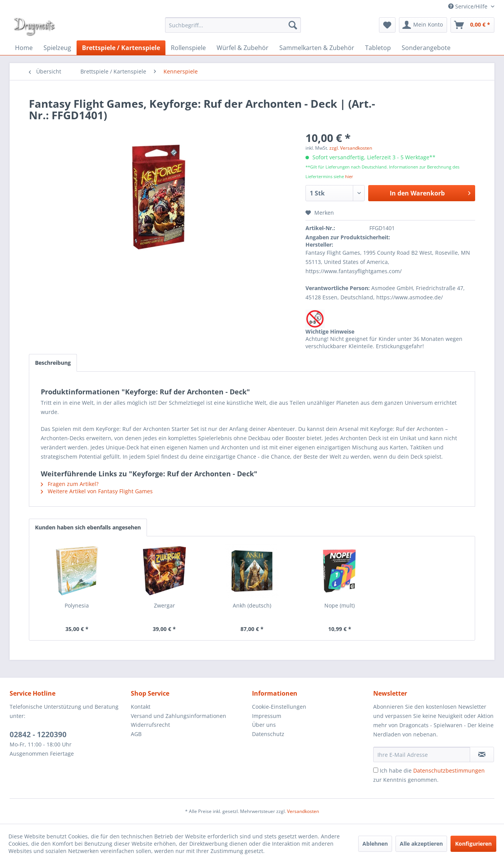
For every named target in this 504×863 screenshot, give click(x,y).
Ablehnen (375, 844)
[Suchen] (293, 25)
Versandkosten (303, 811)
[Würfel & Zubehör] (243, 48)
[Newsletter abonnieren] (482, 754)
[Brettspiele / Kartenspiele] (121, 48)
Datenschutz (268, 734)
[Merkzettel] (387, 25)
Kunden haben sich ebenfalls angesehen (88, 527)
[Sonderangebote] (426, 48)
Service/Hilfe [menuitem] (469, 6)
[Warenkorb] (472, 25)
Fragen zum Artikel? (70, 484)
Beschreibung (53, 363)
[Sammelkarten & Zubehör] (317, 48)
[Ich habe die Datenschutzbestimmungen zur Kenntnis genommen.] (376, 770)
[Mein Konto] (423, 25)
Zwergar (164, 605)
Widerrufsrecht (150, 725)
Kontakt (141, 707)
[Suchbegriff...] (233, 25)
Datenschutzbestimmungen (449, 770)
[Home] (24, 48)
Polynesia (77, 605)
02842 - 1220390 (38, 734)
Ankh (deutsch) (252, 605)
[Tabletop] (378, 48)
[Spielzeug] (57, 48)
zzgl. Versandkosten (351, 148)
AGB (136, 734)
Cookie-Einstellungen (279, 707)
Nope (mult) (340, 605)
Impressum (267, 716)
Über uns (264, 725)
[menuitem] (233, 25)
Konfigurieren (473, 844)
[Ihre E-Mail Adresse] (422, 754)
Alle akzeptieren (421, 844)
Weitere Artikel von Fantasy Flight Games (97, 491)
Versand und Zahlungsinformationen (179, 716)
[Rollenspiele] (188, 48)
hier (349, 176)
